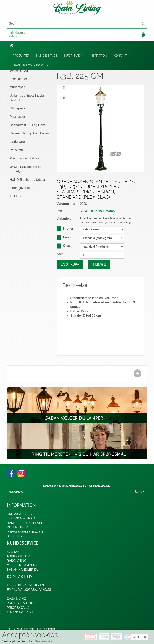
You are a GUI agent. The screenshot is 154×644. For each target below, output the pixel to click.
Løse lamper (18, 79)
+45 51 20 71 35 (34, 585)
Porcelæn (16, 150)
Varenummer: (67, 204)
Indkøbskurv (77, 35)
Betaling (14, 536)
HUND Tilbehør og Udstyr (27, 180)
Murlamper (17, 87)
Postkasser (17, 117)
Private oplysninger (25, 532)
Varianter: (64, 218)
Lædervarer (18, 142)
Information (74, 56)
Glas (63, 246)
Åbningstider (19, 556)
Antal (61, 254)
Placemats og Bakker (24, 158)
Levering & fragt (22, 518)
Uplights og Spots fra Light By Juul (28, 98)
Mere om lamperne (23, 565)
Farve (64, 237)
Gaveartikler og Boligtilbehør (29, 133)
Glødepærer (18, 108)
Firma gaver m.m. (22, 188)
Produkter (21, 56)
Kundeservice (47, 56)
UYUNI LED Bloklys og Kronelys (26, 169)
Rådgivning (17, 561)
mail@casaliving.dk (35, 590)
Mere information (44, 641)
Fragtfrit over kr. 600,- (30, 65)
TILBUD (15, 196)
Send (140, 492)
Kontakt (120, 56)
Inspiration (98, 56)
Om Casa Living (20, 514)
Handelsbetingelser (25, 523)
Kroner (65, 229)
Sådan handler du (23, 570)
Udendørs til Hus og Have (28, 125)
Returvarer (17, 527)
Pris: (60, 211)
